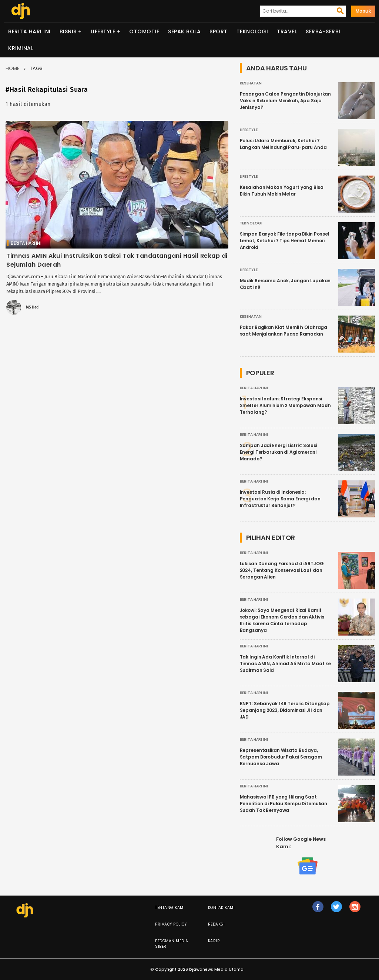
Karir (214, 941)
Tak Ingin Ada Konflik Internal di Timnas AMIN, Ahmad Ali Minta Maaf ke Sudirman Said (286, 664)
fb (318, 910)
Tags (36, 68)
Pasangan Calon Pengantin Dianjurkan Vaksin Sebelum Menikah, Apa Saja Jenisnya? (286, 101)
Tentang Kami (170, 908)
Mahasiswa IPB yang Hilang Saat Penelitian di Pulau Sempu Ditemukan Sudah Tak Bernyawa (284, 804)
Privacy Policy (171, 924)
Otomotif (144, 31)
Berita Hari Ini (29, 31)
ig (355, 910)
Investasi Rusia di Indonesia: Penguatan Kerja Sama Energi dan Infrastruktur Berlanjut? (280, 499)
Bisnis (68, 31)
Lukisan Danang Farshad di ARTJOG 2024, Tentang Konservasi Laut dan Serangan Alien (282, 570)
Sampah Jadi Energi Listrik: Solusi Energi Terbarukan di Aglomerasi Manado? (279, 452)
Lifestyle (103, 31)
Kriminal (21, 48)
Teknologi (252, 31)
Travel (287, 31)
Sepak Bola (184, 31)
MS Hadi (33, 307)
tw (336, 910)
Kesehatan (251, 83)
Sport (219, 31)
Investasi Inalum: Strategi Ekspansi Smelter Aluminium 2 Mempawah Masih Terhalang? (286, 405)
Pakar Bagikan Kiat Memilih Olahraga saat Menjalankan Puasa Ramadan (284, 331)
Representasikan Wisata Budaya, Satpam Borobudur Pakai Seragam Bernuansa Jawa (281, 757)
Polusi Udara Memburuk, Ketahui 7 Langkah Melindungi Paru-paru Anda (283, 144)
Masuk (363, 11)
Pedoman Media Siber (172, 944)
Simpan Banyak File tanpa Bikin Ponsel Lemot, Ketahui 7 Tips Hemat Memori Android (285, 241)
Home (13, 68)
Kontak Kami (222, 908)
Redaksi (217, 924)
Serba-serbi (323, 31)
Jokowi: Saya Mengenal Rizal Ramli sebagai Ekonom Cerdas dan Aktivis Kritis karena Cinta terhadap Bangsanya (282, 620)
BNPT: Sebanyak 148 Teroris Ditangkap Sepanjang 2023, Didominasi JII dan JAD (285, 710)
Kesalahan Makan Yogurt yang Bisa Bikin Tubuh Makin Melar (282, 191)
